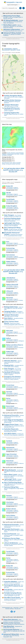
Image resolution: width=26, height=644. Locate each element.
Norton (8, 398)
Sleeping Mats (9, 365)
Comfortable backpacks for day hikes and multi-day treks (14, 471)
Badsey (21, 195)
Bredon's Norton (11, 509)
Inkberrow (21, 463)
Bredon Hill (9, 186)
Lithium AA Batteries (11, 543)
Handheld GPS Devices (12, 108)
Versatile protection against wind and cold (14, 319)
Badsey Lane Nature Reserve (15, 345)
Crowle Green (10, 385)
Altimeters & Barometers (12, 29)
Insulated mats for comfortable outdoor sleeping (14, 366)
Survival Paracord (10, 534)
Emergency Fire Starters (12, 377)
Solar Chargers (9, 215)
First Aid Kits (8, 590)
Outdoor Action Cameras (12, 100)
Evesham (21, 244)
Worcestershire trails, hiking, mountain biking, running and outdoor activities (11, 163)
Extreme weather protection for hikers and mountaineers (14, 417)
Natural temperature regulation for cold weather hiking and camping (13, 26)
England (16, 188)
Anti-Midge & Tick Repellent (13, 420)
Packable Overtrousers (12, 529)
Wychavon (16, 189)
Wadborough (10, 352)
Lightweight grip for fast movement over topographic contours (14, 484)
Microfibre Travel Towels (12, 597)
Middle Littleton (11, 262)
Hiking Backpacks (10, 470)
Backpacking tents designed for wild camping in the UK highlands (13, 225)
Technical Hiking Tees (11, 487)
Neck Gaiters (8, 318)
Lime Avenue (10, 502)
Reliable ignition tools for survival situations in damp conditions (12, 379)
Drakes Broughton (12, 206)
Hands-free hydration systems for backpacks (14, 582)
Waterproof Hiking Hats (11, 634)
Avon (8, 242)
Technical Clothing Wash (12, 218)
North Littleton (11, 515)
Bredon (21, 450)
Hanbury (21, 300)
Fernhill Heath (10, 199)
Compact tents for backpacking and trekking (13, 480)
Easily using (14, 170)
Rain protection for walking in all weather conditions (14, 34)
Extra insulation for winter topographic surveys (13, 620)
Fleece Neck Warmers (11, 619)
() (13, 154)
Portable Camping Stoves (13, 593)
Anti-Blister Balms (10, 434)
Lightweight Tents (10, 479)
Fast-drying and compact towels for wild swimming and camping (14, 599)
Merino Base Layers (10, 25)
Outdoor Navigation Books (13, 96)
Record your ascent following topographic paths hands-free (14, 324)
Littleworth (10, 291)
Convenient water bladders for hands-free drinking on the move (13, 431)
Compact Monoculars (11, 105)
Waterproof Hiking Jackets (12, 33)
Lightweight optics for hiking (11, 106)
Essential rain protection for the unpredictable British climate (13, 235)
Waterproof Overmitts (11, 415)
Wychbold (9, 441)
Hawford (21, 409)
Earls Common (10, 255)
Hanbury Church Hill (12, 284)
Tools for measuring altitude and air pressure (14, 30)
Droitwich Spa (10, 248)
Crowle (21, 388)
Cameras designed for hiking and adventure (14, 624)
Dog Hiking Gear (9, 626)
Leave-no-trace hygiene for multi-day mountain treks (14, 308)
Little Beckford (11, 278)
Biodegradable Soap (11, 307)
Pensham (9, 496)
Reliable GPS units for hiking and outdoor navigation (12, 110)
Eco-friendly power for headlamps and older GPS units (14, 586)
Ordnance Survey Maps (12, 538)
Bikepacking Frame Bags (12, 16)
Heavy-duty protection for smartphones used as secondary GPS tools (14, 426)
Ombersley (22, 394)
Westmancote (10, 448)
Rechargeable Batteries (12, 585)
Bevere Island (10, 406)
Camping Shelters (10, 311)
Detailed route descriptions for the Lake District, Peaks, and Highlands (13, 22)
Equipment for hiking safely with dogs (13, 627)
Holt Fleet (9, 392)
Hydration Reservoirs (11, 429)
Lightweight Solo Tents (12, 223)
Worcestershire (10, 189)
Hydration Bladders (11, 582)
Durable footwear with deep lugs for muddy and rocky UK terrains (13, 230)
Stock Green (10, 461)
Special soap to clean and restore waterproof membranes (12, 220)
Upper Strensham (11, 454)
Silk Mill (8, 193)
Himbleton (21, 258)
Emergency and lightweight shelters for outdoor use (14, 312)
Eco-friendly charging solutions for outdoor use (13, 216)
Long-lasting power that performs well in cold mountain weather (14, 544)
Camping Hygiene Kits (12, 113)
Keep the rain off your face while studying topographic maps (14, 636)
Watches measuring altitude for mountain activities (13, 362)
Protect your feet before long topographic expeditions (14, 434)
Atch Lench (9, 331)
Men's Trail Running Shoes (13, 482)
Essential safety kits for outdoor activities (14, 590)
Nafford (8, 338)
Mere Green (10, 298)
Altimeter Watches (10, 361)
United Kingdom (10, 188)
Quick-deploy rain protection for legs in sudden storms (14, 531)
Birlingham (22, 341)
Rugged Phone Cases (11, 424)
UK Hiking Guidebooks (11, 20)
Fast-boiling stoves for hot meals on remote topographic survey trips (13, 595)
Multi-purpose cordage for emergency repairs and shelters (14, 535)
